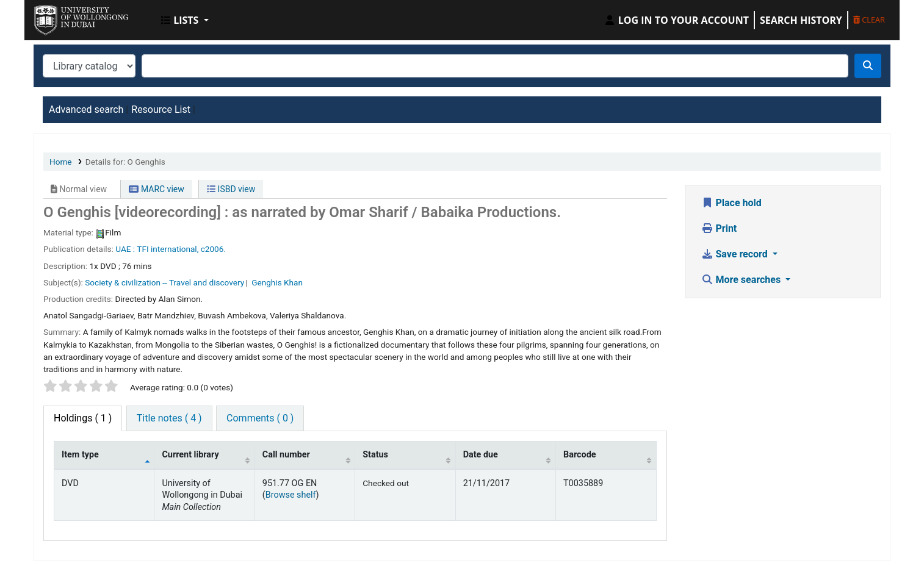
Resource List (161, 109)
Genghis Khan (277, 282)
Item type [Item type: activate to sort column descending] (80, 455)
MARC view (156, 189)
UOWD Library (65, 17)
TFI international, (168, 249)
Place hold (731, 203)
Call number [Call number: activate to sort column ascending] (286, 455)
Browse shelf (291, 495)
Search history (801, 20)
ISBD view (231, 189)
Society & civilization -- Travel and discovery (164, 282)
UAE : (125, 249)
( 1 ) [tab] (83, 418)
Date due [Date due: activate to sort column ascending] (481, 455)
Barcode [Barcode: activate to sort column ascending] (580, 455)
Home (61, 162)
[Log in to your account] (676, 20)
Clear (869, 20)
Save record (736, 254)
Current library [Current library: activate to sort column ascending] (190, 455)
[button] (185, 20)
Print (719, 228)
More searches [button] (742, 280)
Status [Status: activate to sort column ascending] (375, 455)
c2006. (213, 249)
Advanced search (86, 109)
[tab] (169, 418)
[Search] (868, 66)
